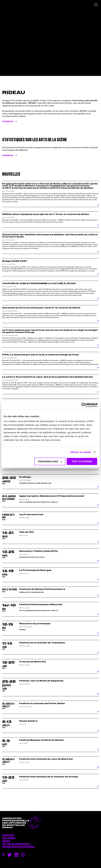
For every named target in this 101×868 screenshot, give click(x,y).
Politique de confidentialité (16, 844)
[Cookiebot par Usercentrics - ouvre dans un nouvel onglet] (84, 405)
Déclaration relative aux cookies (18, 847)
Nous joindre (9, 838)
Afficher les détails (80, 452)
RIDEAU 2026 (8, 835)
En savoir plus (8, 122)
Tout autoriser (82, 461)
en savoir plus (8, 156)
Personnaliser (50, 461)
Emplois (6, 841)
